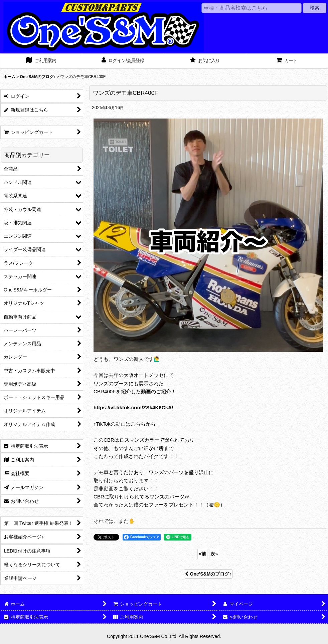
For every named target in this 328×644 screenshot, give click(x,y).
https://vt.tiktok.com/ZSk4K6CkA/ (133, 407)
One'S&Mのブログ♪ (208, 574)
